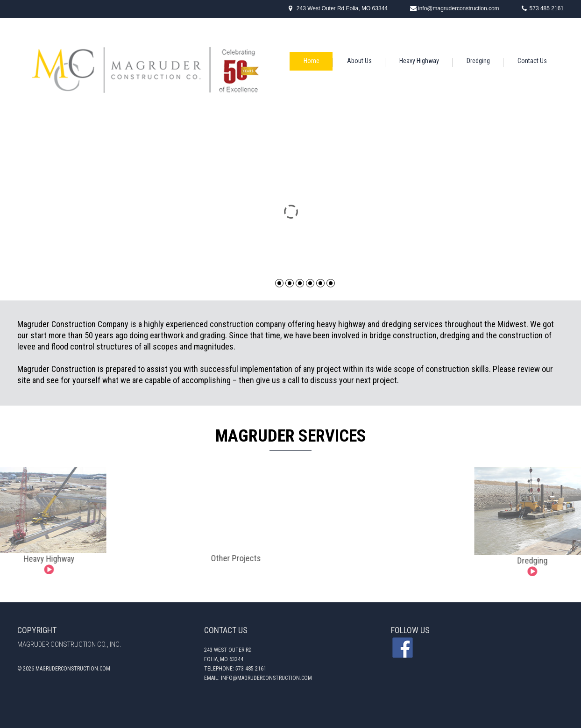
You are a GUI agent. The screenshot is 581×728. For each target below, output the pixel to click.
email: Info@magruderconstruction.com (258, 678)
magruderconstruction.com (73, 669)
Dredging (478, 61)
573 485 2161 (547, 8)
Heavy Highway (419, 61)
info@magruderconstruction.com (459, 8)
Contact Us (532, 61)
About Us (359, 61)
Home (312, 61)
